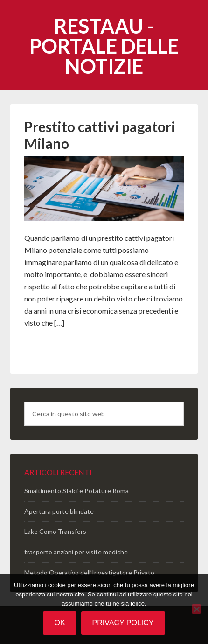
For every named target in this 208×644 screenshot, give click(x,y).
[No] (196, 609)
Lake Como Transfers (55, 531)
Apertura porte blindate (59, 511)
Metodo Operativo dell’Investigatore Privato (89, 572)
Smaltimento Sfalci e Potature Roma (76, 491)
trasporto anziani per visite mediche (76, 552)
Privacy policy (123, 623)
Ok (59, 623)
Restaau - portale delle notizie (104, 46)
